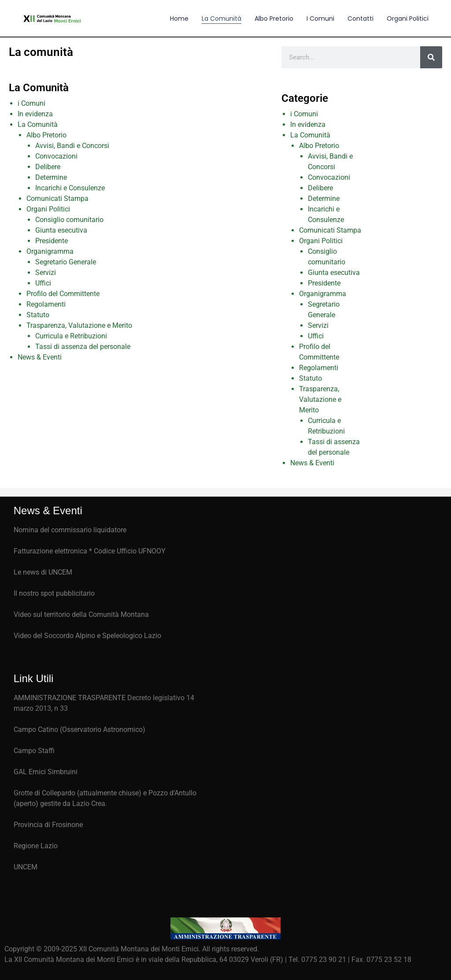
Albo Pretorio (274, 19)
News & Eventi (40, 357)
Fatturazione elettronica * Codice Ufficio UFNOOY (90, 551)
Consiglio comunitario (69, 220)
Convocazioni (56, 156)
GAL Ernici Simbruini (46, 772)
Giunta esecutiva (61, 230)
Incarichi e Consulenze (70, 188)
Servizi (46, 273)
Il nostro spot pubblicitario (54, 593)
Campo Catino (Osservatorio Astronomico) (79, 729)
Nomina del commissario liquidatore (70, 530)
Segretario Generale (66, 262)
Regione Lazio (36, 846)
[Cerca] (431, 57)
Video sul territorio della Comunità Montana (81, 614)
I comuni (320, 19)
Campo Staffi (34, 751)
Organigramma (50, 251)
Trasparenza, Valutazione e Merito (79, 325)
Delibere (48, 167)
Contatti (360, 19)
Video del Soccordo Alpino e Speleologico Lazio (87, 636)
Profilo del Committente (63, 294)
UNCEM (26, 867)
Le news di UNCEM (43, 572)
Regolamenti (46, 304)
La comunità (222, 19)
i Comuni (31, 103)
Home (179, 19)
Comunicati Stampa (57, 199)
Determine (51, 177)
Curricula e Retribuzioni (71, 336)
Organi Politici (408, 19)
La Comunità (38, 124)
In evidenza (35, 114)
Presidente (52, 241)
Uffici (43, 283)
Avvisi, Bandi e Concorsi (72, 146)
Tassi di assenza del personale (83, 347)
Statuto (38, 315)
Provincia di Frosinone (48, 825)
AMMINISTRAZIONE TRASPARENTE (70, 698)
